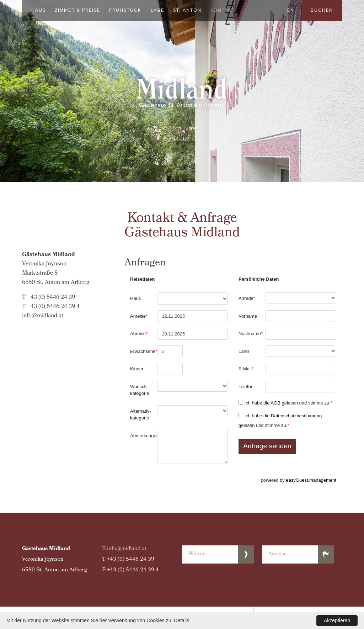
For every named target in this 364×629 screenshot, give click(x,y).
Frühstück (125, 10)
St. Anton (187, 10)
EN (291, 10)
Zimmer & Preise (77, 10)
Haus (39, 10)
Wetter (197, 554)
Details (181, 620)
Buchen (322, 10)
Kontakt (223, 10)
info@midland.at (43, 316)
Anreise (278, 554)
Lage (157, 10)
